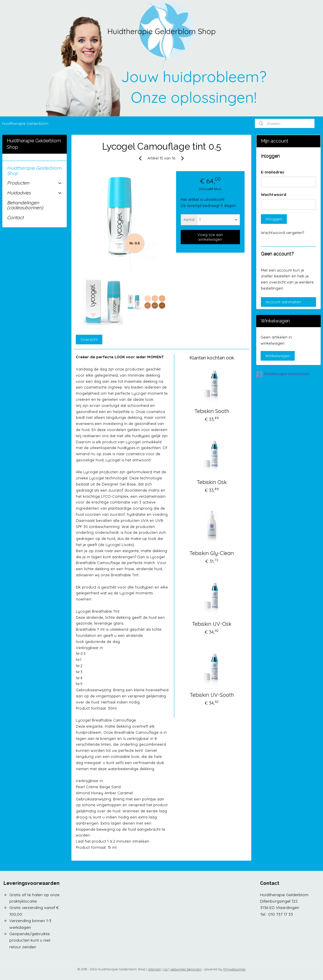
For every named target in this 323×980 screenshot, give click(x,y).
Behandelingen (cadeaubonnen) (25, 205)
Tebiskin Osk (212, 482)
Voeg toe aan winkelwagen (210, 237)
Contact (15, 217)
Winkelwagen (278, 356)
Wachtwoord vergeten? (282, 233)
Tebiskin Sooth (212, 411)
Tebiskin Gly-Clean (212, 553)
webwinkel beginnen (186, 969)
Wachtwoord (274, 194)
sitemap (154, 969)
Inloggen (274, 219)
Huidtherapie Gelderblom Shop (34, 171)
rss (165, 969)
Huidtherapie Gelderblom (25, 123)
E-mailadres (273, 172)
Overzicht (89, 339)
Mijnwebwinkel (234, 969)
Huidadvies (35, 193)
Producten (35, 183)
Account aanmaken (283, 302)
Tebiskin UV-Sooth (212, 695)
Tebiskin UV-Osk (212, 624)
